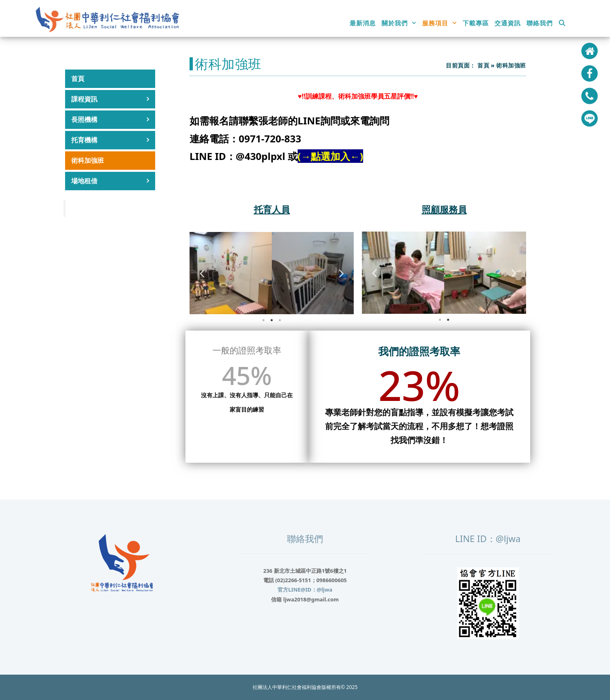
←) (357, 156)
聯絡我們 (540, 23)
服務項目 (441, 23)
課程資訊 (113, 99)
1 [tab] (264, 320)
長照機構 (113, 120)
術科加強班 (88, 160)
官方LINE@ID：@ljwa (305, 590)
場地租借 (113, 181)
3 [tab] (280, 320)
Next (341, 273)
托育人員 (272, 209)
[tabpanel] (231, 273)
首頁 (78, 79)
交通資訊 (508, 23)
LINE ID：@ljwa (488, 538)
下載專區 (476, 23)
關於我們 (400, 23)
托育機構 (113, 140)
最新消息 (363, 23)
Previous (202, 273)
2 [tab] (272, 320)
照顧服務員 (444, 209)
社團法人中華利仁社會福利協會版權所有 (297, 687)
